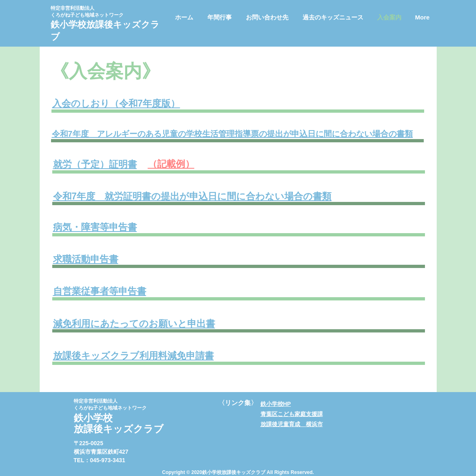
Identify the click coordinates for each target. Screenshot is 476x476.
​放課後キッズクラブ (119, 429)
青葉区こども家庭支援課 (292, 414)
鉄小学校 (68, 25)
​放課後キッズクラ (123, 25)
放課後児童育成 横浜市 (292, 424)
